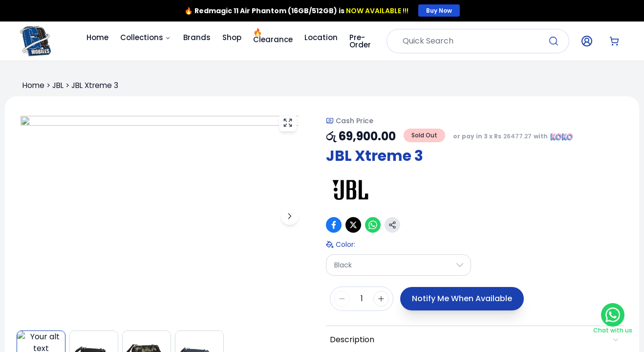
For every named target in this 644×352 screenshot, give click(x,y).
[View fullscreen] (288, 123)
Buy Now (439, 11)
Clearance (273, 36)
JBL (58, 85)
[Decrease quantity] (342, 299)
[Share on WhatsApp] (373, 225)
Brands (197, 37)
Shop (232, 37)
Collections (146, 37)
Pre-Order (360, 41)
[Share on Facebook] (334, 225)
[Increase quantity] (381, 299)
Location (321, 37)
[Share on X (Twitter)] (353, 225)
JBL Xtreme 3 (95, 85)
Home (97, 37)
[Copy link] (392, 225)
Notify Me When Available (462, 298)
